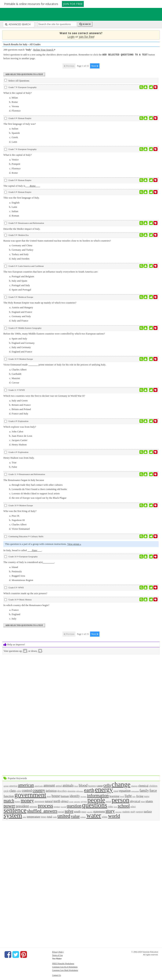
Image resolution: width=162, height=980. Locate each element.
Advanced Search (18, 24)
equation (125, 790)
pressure (33, 806)
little (134, 796)
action (6, 786)
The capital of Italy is (22, 186)
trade (55, 817)
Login (71, 37)
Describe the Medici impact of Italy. (22, 229)
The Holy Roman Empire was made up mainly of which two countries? (40, 302)
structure (119, 812)
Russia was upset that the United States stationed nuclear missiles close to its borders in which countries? (57, 240)
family (144, 790)
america (13, 786)
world (114, 816)
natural (49, 801)
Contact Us (57, 975)
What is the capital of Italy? (17, 93)
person (121, 800)
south (77, 811)
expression (135, 791)
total (49, 816)
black (76, 786)
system (13, 815)
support (139, 812)
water (94, 815)
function (9, 796)
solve (69, 811)
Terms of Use (57, 955)
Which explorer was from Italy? (20, 427)
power (9, 806)
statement (99, 811)
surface (148, 811)
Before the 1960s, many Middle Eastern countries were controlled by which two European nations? (54, 333)
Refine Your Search (44, 50)
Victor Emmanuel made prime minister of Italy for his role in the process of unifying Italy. (55, 364)
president (22, 806)
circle (6, 791)
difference (80, 791)
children (153, 786)
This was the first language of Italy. (21, 197)
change (121, 784)
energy (104, 789)
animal (59, 786)
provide (63, 807)
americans (39, 786)
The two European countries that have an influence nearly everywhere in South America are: (51, 271)
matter (18, 801)
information (98, 795)
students (126, 812)
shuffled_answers (42, 811)
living (140, 796)
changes (134, 786)
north (57, 801)
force (153, 790)
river (115, 807)
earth (89, 790)
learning (114, 796)
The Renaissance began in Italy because (24, 480)
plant (143, 801)
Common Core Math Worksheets (65, 970)
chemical (143, 785)
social (61, 811)
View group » (74, 544)
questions (95, 805)
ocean (71, 801)
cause (100, 785)
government (30, 795)
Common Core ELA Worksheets (65, 967)
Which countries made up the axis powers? (25, 593)
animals (68, 785)
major (147, 796)
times (44, 817)
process (45, 805)
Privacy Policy (58, 952)
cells (107, 785)
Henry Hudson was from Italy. (19, 458)
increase (83, 796)
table (25, 817)
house (56, 796)
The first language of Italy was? (20, 124)
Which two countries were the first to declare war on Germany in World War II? (44, 396)
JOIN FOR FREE (73, 4)
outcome (77, 801)
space (84, 812)
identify (75, 796)
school (124, 806)
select (133, 806)
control (27, 790)
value (75, 816)
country (39, 790)
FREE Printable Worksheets (63, 963)
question (74, 806)
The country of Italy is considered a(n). (29, 562)
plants (149, 801)
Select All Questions (17, 80)
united (64, 816)
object (65, 801)
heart (49, 796)
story (110, 811)
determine (72, 791)
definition (51, 791)
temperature (33, 816)
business (92, 786)
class (13, 790)
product (57, 806)
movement (39, 801)
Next (95, 66)
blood (83, 785)
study (133, 812)
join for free (86, 37)
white (104, 817)
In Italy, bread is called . (23, 550)
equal (116, 791)
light (128, 796)
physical (135, 801)
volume (83, 817)
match (9, 801)
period (108, 801)
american (26, 785)
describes (62, 791)
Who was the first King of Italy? (20, 511)
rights (111, 806)
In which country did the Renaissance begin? (26, 605)
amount (49, 785)
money (27, 800)
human (65, 796)
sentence (15, 810)
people (96, 800)
